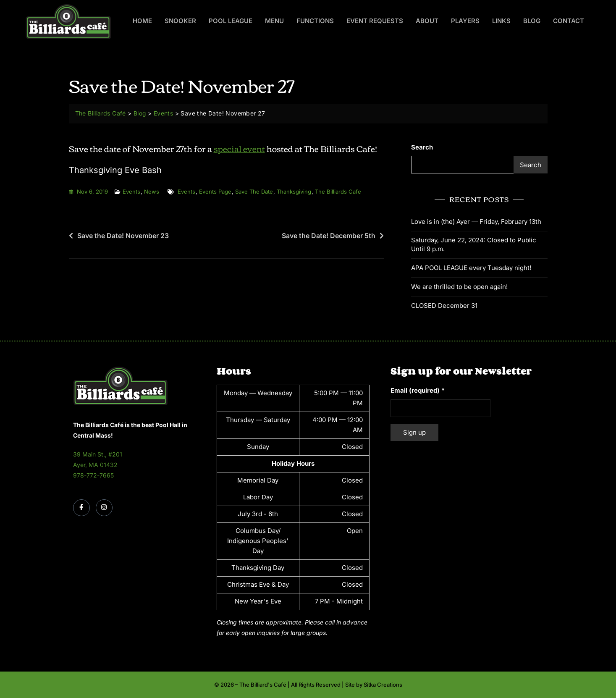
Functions (315, 21)
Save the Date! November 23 (123, 236)
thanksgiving (294, 192)
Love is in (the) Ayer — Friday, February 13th (476, 221)
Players (465, 21)
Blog (532, 21)
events (186, 192)
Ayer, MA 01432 (95, 465)
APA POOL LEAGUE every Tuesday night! (471, 267)
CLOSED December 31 (444, 305)
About (427, 21)
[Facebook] (81, 508)
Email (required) (418, 390)
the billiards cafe (338, 192)
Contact (569, 21)
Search (422, 147)
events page (215, 192)
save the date (254, 192)
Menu (274, 21)
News (152, 192)
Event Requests (375, 21)
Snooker (180, 21)
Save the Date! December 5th (329, 236)
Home (142, 21)
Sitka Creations (383, 684)
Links (501, 21)
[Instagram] (104, 508)
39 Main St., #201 (98, 454)
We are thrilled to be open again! (459, 286)
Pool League (231, 21)
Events (131, 192)
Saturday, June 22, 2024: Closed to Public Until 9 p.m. (474, 244)
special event (239, 148)
